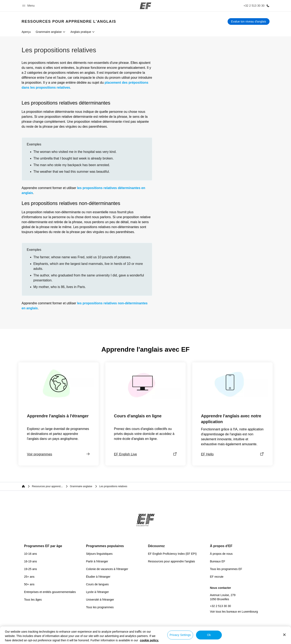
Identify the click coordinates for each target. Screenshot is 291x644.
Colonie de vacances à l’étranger (107, 569)
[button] (29, 6)
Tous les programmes (100, 607)
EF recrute (217, 577)
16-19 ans (31, 561)
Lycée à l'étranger (97, 592)
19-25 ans (31, 569)
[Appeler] (256, 6)
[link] (69, 21)
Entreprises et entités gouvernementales (50, 592)
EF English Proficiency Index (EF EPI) (172, 554)
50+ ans (29, 584)
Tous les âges (33, 600)
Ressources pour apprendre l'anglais (172, 561)
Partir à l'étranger (97, 561)
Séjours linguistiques (99, 554)
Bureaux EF (218, 561)
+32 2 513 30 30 (221, 606)
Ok (209, 635)
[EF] (145, 6)
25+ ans (29, 577)
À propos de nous (221, 554)
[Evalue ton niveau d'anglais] (248, 21)
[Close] (284, 635)
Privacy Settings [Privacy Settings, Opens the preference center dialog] (180, 635)
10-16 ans (31, 554)
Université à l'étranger (100, 600)
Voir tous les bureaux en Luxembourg (234, 612)
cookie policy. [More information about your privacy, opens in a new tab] (149, 640)
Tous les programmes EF (226, 569)
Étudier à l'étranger (98, 577)
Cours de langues (97, 584)
